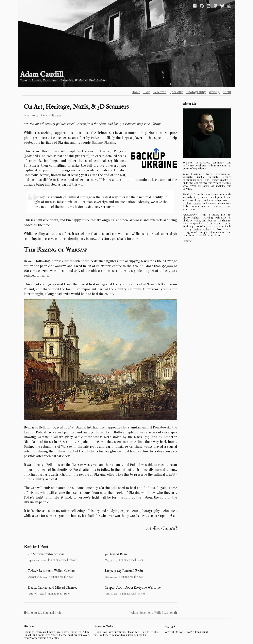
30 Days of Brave (116, 554)
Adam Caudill (42, 75)
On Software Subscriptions (46, 554)
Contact (188, 241)
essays (197, 203)
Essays (72, 560)
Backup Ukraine (104, 142)
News (58, 115)
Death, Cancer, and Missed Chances (52, 588)
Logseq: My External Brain (124, 571)
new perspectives (193, 223)
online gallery (202, 229)
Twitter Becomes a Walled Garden (51, 571)
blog (190, 203)
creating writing (221, 206)
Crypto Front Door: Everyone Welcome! (133, 588)
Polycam (97, 138)
